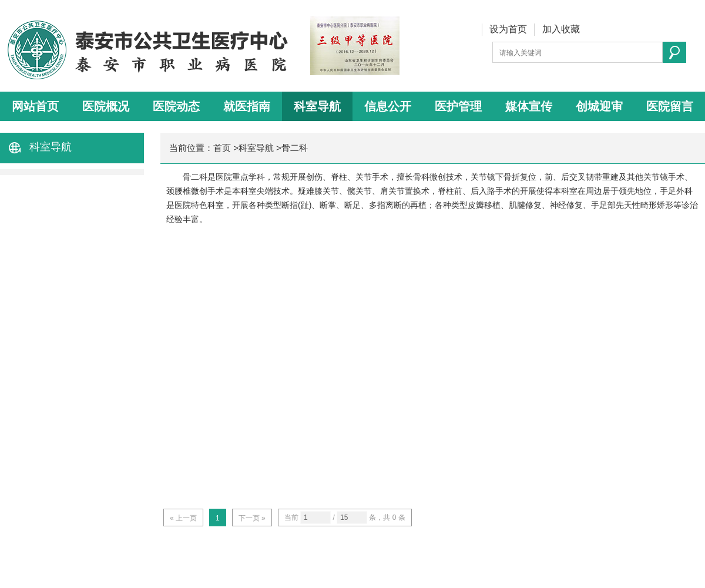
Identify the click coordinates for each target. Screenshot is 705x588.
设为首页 (508, 29)
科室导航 (317, 106)
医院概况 (106, 106)
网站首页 (35, 106)
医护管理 (458, 106)
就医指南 (247, 106)
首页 (222, 148)
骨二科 (295, 148)
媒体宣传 (529, 106)
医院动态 (176, 106)
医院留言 (670, 106)
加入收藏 (561, 29)
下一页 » (252, 518)
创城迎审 (599, 106)
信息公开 (388, 106)
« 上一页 (183, 518)
